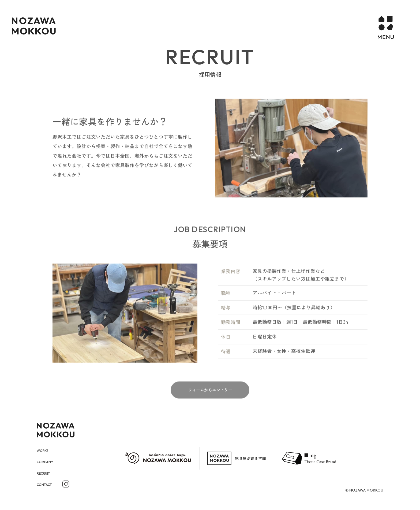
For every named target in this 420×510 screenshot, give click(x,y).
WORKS (45, 450)
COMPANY (48, 462)
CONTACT (47, 485)
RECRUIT (46, 474)
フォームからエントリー (210, 398)
